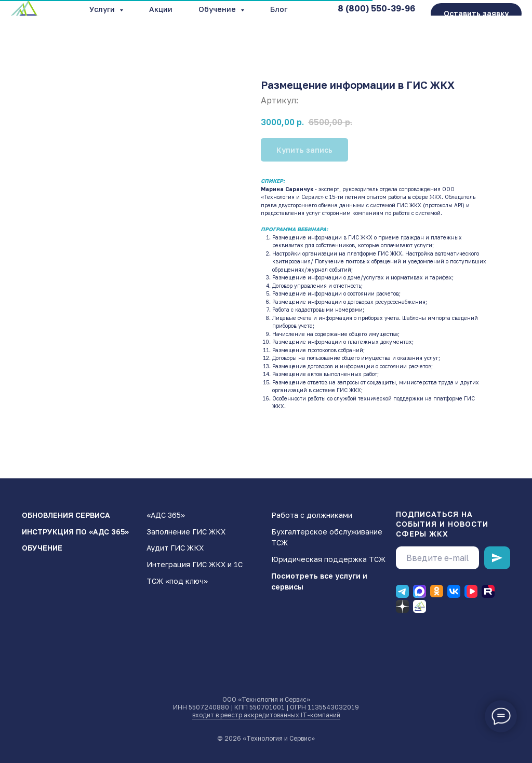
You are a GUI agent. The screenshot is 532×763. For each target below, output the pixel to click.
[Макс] (420, 591)
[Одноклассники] (437, 591)
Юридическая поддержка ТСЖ (328, 559)
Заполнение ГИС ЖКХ (186, 532)
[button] (476, 14)
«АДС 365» (166, 515)
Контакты (237, 18)
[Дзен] (402, 606)
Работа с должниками (312, 515)
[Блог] (420, 606)
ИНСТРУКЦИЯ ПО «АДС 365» (75, 532)
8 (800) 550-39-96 (376, 8)
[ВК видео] (471, 591)
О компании (170, 18)
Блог (279, 9)
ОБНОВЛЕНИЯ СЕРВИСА (66, 515)
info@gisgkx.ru (385, 19)
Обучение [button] (218, 9)
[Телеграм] (402, 591)
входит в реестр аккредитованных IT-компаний (266, 715)
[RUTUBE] (488, 591)
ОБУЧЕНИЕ (42, 548)
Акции (161, 9)
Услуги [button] (103, 9)
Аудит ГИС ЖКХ (175, 548)
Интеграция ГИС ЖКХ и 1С (195, 564)
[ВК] (454, 591)
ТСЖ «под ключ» (177, 581)
